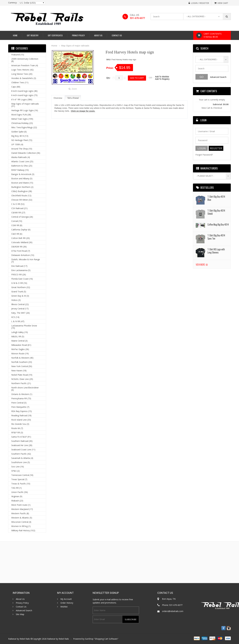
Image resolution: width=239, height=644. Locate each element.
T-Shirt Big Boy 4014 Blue (216, 198)
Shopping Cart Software (106, 639)
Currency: (13, 3)
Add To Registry (162, 79)
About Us (98, 35)
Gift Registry (33, 35)
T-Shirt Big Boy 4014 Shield (216, 212)
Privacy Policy (78, 35)
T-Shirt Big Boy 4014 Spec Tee (216, 237)
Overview (58, 98)
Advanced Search (218, 77)
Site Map (20, 614)
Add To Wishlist (162, 77)
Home (15, 35)
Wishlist (64, 607)
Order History (67, 603)
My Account (66, 599)
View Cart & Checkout (212, 108)
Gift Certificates (55, 35)
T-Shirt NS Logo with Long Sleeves (216, 251)
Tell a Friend (73, 98)
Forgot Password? (204, 155)
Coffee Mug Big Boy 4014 (218, 225)
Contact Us (117, 35)
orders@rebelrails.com (173, 611)
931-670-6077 (137, 18)
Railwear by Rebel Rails (58, 639)
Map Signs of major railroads (75, 46)
